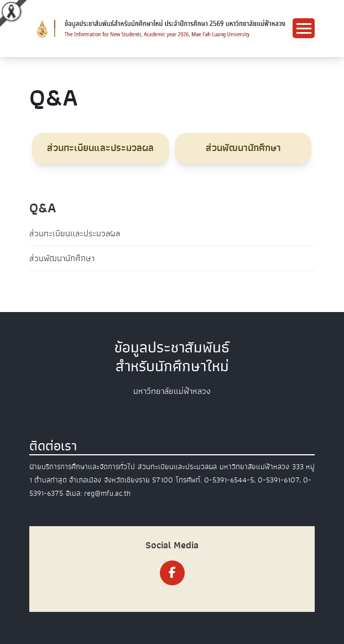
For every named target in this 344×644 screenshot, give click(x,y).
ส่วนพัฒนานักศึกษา (62, 258)
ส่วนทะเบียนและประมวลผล (75, 233)
